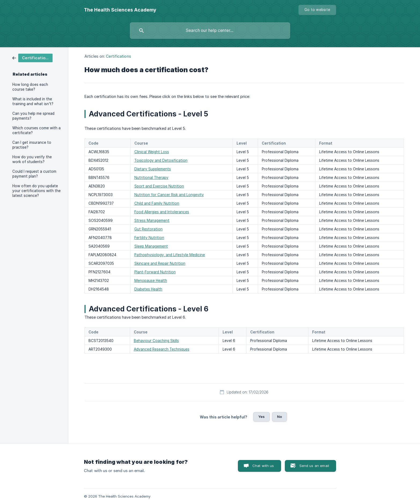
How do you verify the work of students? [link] (32, 159)
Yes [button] (261, 417)
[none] (120, 10)
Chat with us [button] (263, 466)
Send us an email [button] (314, 466)
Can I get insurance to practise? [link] (32, 145)
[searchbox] (210, 31)
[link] (32, 58)
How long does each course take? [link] (30, 87)
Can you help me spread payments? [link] (33, 116)
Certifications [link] (118, 56)
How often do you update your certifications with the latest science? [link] (36, 191)
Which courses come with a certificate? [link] (36, 130)
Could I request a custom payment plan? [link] (34, 174)
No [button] (279, 417)
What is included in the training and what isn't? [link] (33, 101)
